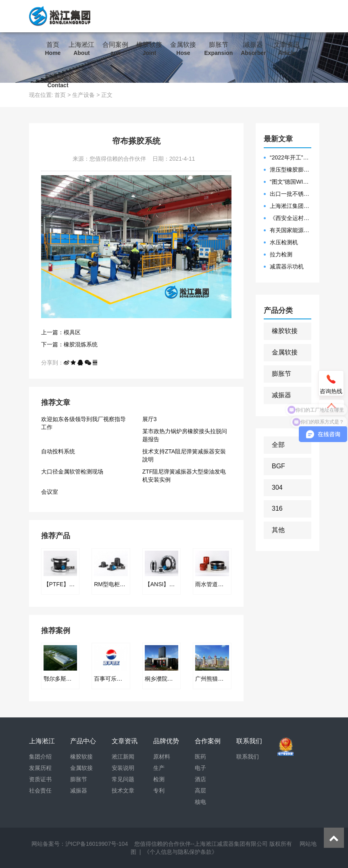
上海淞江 (81, 49)
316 (277, 508)
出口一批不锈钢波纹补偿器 (291, 194)
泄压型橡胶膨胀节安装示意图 (291, 170)
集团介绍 (40, 757)
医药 (200, 757)
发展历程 (40, 768)
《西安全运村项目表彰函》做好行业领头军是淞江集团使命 (291, 218)
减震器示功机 (287, 266)
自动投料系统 (58, 451)
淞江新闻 (123, 757)
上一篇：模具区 (61, 332)
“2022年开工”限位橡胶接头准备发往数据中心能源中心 (291, 157)
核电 (200, 802)
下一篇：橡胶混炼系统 (69, 344)
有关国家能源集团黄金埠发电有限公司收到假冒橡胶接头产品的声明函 (291, 230)
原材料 (162, 757)
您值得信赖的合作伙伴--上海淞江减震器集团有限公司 (201, 844)
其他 (278, 530)
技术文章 (123, 790)
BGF (278, 466)
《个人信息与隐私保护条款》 (181, 852)
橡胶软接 (149, 49)
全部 (278, 445)
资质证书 (40, 779)
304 (277, 487)
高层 (200, 790)
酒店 (200, 779)
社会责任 (40, 790)
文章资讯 (287, 49)
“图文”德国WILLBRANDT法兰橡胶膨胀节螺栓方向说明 (291, 182)
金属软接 (183, 49)
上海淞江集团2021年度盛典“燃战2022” (291, 206)
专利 (159, 790)
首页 (53, 49)
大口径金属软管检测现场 (72, 472)
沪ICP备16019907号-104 (97, 844)
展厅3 (150, 419)
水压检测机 (284, 242)
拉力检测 (281, 254)
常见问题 (123, 779)
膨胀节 (218, 49)
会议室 (50, 492)
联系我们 (58, 81)
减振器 (253, 49)
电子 (200, 768)
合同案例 (115, 49)
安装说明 (123, 768)
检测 (159, 779)
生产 (159, 768)
